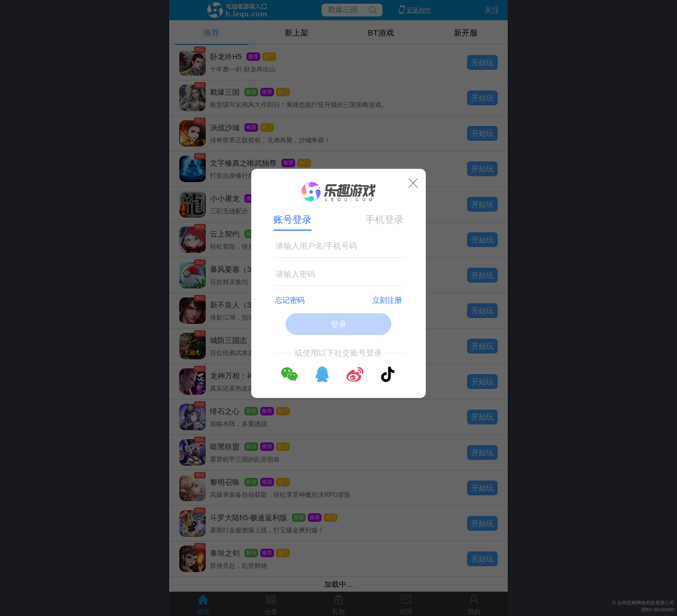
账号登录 (292, 220)
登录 (338, 324)
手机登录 (385, 220)
